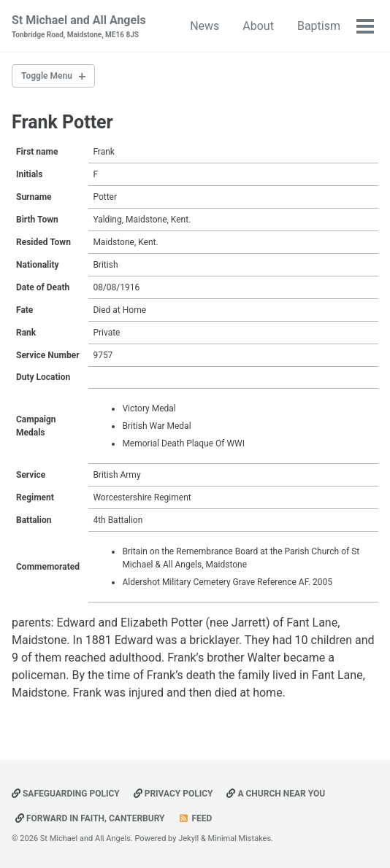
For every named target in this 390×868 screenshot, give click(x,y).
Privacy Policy (173, 794)
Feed (195, 818)
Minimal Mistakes (240, 838)
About (258, 26)
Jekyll (188, 838)
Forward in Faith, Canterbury (90, 818)
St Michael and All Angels (79, 27)
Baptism (319, 26)
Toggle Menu (47, 76)
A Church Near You (276, 794)
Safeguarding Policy (66, 794)
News (204, 26)
